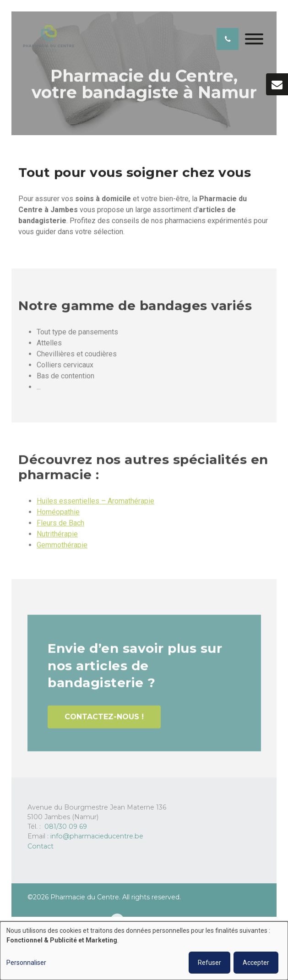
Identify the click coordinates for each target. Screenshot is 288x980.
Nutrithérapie (57, 537)
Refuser (209, 963)
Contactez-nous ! (104, 720)
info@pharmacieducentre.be (97, 836)
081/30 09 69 (66, 827)
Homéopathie (58, 515)
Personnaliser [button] (26, 963)
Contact (41, 846)
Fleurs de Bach (60, 526)
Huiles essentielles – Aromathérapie (95, 504)
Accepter (256, 963)
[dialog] (144, 951)
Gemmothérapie (62, 548)
